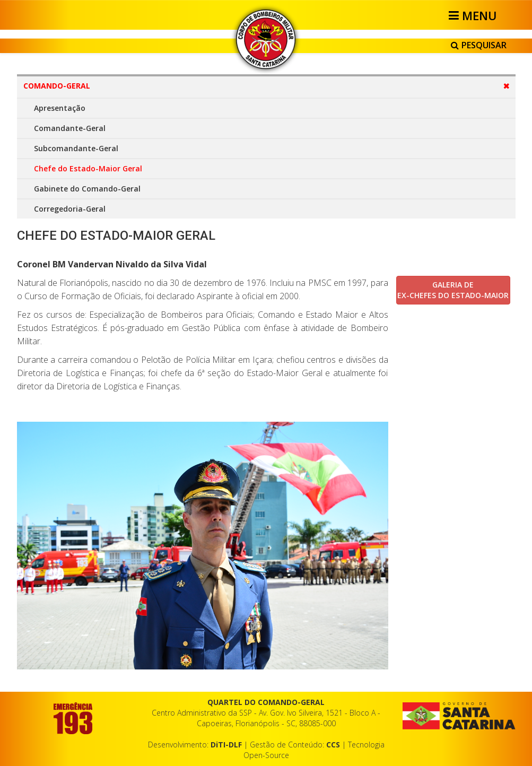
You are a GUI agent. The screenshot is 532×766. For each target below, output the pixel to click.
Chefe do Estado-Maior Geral (88, 168)
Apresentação (60, 108)
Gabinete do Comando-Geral (87, 189)
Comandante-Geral (70, 128)
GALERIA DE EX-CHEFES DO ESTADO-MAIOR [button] (453, 290)
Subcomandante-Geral (76, 148)
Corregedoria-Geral (70, 209)
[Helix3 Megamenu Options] (474, 15)
